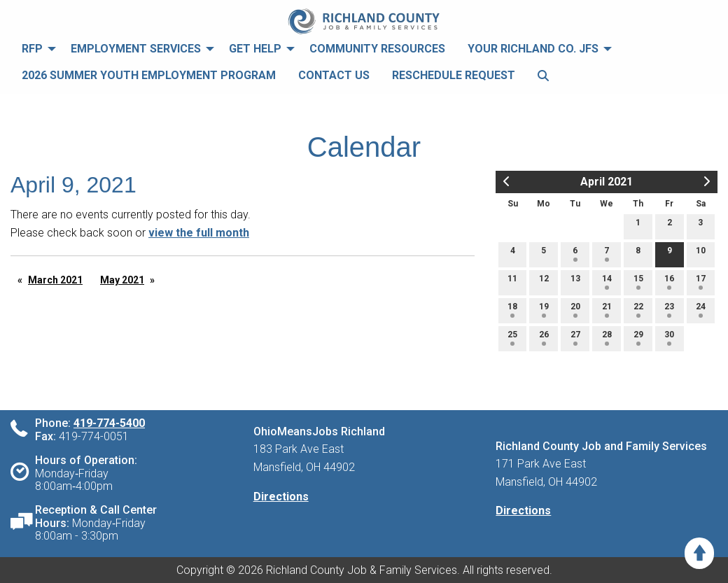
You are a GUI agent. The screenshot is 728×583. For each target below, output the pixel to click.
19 (544, 310)
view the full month (199, 233)
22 (638, 310)
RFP (32, 49)
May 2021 (122, 280)
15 (638, 282)
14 (607, 282)
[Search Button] (543, 76)
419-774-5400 (109, 423)
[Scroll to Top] (699, 553)
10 (701, 254)
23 (669, 310)
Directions (281, 497)
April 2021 (607, 182)
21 (607, 310)
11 (512, 282)
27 (575, 338)
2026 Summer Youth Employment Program (149, 75)
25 (512, 338)
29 (638, 338)
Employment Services (136, 49)
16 (669, 282)
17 (701, 282)
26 (544, 338)
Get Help (255, 49)
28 (607, 338)
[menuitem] (35, 49)
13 (575, 282)
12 (544, 282)
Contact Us (334, 75)
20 (575, 310)
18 (512, 310)
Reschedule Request (454, 75)
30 (669, 338)
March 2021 (55, 280)
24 (701, 310)
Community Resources (377, 49)
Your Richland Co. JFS (533, 49)
